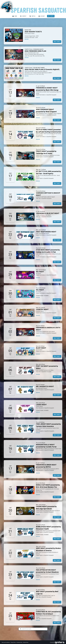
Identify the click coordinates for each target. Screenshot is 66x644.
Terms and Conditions (6, 642)
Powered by (57, 642)
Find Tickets (57, 42)
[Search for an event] (34, 629)
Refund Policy (26, 642)
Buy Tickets (51, 16)
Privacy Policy (13, 642)
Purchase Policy (19, 642)
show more (27, 39)
